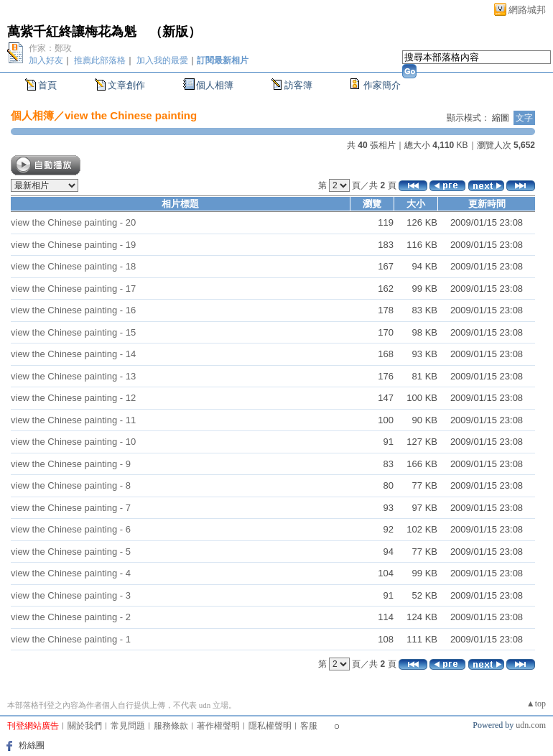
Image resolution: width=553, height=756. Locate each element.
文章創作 (126, 85)
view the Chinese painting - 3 (71, 595)
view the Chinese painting (131, 115)
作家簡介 (382, 85)
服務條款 (171, 726)
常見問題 (128, 726)
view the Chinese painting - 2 (71, 617)
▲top (536, 704)
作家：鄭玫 (50, 48)
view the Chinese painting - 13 (73, 376)
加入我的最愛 (162, 60)
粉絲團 (32, 745)
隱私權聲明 (270, 726)
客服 (309, 726)
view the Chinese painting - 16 (73, 310)
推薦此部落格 (100, 60)
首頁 (47, 85)
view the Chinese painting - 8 (71, 485)
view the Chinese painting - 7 (71, 508)
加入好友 (46, 60)
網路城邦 (527, 10)
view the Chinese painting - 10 (73, 442)
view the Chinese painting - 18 (73, 266)
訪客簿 (298, 85)
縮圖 (501, 118)
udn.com (531, 725)
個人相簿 (215, 85)
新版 (175, 32)
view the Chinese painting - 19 (73, 245)
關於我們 (85, 726)
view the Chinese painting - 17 (73, 289)
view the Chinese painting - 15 (73, 332)
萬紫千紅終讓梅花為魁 (72, 32)
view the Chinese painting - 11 (73, 420)
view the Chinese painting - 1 (71, 639)
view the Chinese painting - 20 (73, 222)
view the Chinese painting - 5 (71, 552)
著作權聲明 (218, 726)
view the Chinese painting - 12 (73, 398)
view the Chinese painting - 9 (71, 464)
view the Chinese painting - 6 (71, 529)
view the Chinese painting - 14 (73, 354)
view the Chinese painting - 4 (71, 573)
